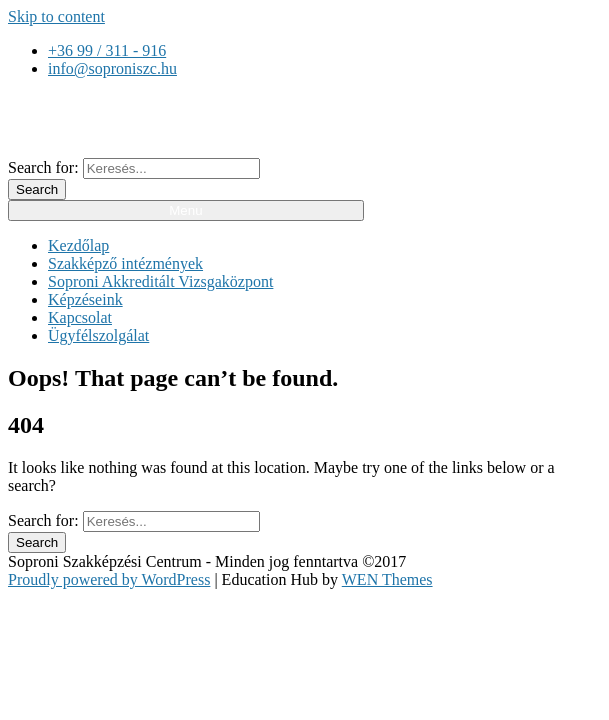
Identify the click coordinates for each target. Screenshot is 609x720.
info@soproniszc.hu (112, 68)
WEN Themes (387, 579)
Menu (185, 210)
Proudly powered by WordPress (109, 579)
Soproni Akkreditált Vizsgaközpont (160, 281)
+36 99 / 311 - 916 (107, 50)
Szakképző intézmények (125, 263)
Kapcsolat (80, 317)
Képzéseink (85, 299)
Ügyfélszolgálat (98, 335)
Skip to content (56, 16)
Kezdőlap (78, 245)
